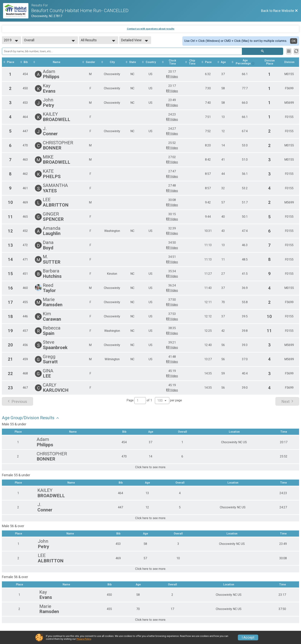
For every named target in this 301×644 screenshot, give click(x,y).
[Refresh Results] (296, 51)
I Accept (248, 637)
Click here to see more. (151, 467)
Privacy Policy (84, 639)
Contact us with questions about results (151, 29)
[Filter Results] (289, 51)
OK (294, 41)
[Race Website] (17, 11)
